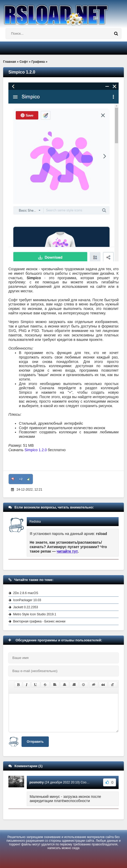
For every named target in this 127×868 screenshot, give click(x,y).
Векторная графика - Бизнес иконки (39, 621)
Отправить (35, 742)
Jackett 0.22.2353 (26, 607)
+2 (21, 479)
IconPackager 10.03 (27, 600)
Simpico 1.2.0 (36, 450)
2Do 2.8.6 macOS (26, 593)
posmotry (37, 782)
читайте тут (67, 551)
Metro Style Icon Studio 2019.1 (35, 614)
